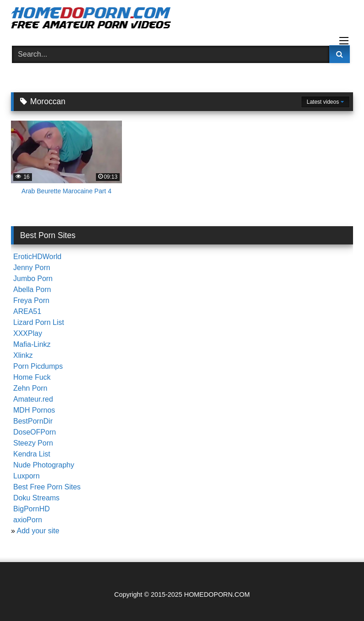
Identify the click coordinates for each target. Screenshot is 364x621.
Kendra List (32, 454)
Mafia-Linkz (32, 344)
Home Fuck (32, 377)
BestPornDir (33, 421)
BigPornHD (32, 509)
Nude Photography (44, 465)
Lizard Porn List (39, 322)
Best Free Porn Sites (47, 487)
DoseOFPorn (34, 432)
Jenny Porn (32, 268)
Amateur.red (33, 399)
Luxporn (26, 476)
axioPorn (28, 520)
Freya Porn (31, 300)
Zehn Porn (30, 388)
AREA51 (27, 311)
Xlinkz (23, 355)
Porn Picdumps (38, 366)
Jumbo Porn (33, 279)
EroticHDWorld (37, 257)
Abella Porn (32, 289)
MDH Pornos (34, 410)
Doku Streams (36, 498)
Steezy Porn (33, 443)
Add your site (38, 531)
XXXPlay (28, 333)
